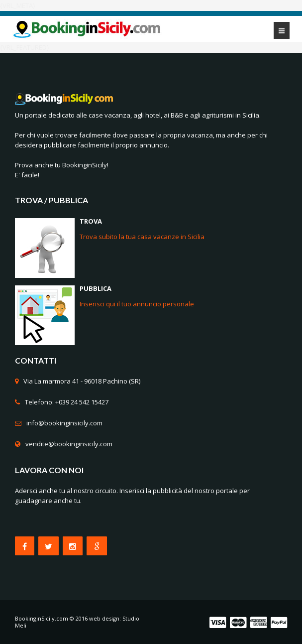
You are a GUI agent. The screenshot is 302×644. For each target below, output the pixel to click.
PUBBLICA (96, 288)
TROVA (91, 221)
